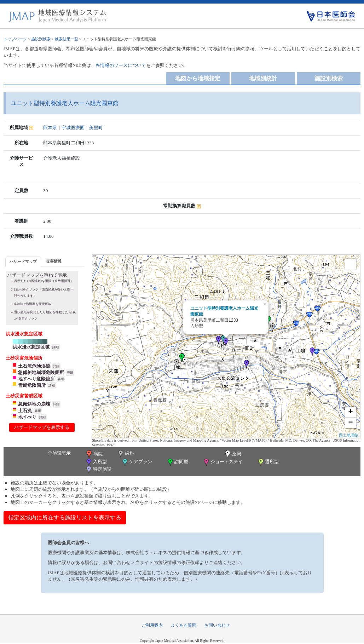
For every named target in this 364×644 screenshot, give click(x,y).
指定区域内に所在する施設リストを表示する (65, 517)
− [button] (351, 423)
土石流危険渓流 (34, 366)
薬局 (232, 454)
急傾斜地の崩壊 (34, 404)
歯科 (125, 454)
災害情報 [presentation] (54, 261)
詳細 (56, 347)
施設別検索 (41, 39)
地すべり (27, 417)
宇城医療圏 (73, 128)
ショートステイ (223, 462)
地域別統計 (263, 78)
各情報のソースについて (121, 65)
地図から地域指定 (198, 78)
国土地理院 (349, 435)
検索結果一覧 (67, 39)
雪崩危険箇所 (32, 385)
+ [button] (351, 412)
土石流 (25, 411)
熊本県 (50, 128)
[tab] (23, 261)
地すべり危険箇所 (36, 379)
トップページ (15, 39)
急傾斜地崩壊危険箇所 (41, 372)
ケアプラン (137, 462)
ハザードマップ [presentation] (23, 261)
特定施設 (98, 470)
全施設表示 (59, 453)
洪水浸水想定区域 (31, 347)
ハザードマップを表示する (42, 427)
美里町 (96, 128)
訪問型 (177, 462)
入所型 (96, 462)
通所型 (268, 462)
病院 (94, 454)
